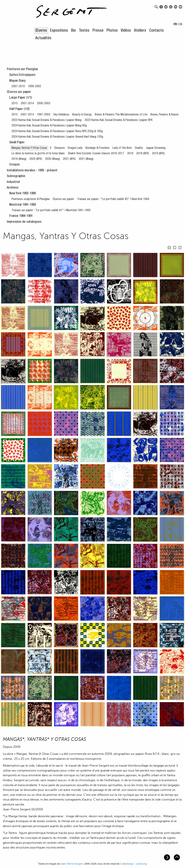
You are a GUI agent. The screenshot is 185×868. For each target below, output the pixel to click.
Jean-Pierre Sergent (72, 864)
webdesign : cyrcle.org (134, 864)
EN (181, 25)
